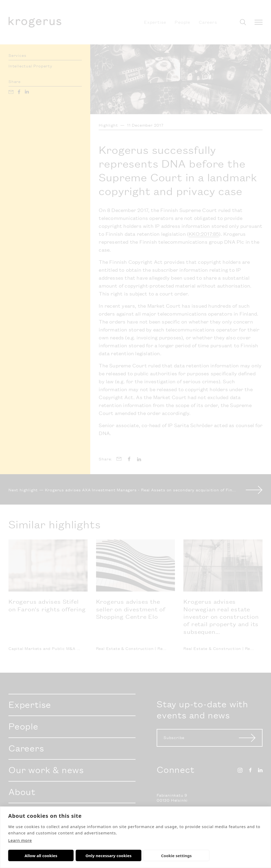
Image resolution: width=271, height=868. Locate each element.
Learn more (20, 840)
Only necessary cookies (85, 856)
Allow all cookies (33, 856)
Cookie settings (138, 856)
